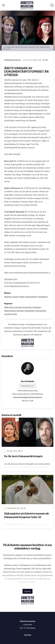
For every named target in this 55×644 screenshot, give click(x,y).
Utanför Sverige (11, 314)
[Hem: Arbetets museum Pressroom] (27, 5)
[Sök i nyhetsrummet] (52, 5)
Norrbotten (27, 307)
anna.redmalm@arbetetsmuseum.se (28, 397)
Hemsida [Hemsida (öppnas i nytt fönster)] (27, 635)
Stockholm (37, 307)
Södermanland (10, 311)
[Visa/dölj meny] (4, 5)
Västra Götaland (16, 307)
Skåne (7, 307)
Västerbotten (30, 311)
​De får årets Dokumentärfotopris (23, 456)
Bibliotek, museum (12, 297)
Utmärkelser (43, 297)
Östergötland (41, 311)
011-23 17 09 (27, 401)
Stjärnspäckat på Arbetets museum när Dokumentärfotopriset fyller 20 (27, 515)
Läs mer (27, 591)
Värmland (20, 311)
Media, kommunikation (28, 297)
